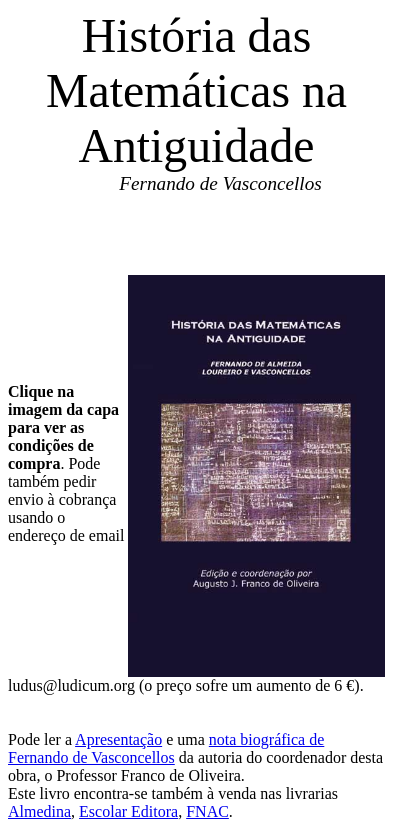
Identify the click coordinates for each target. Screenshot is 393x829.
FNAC (207, 811)
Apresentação (118, 739)
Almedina (39, 811)
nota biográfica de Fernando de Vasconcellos (166, 748)
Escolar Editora (128, 811)
